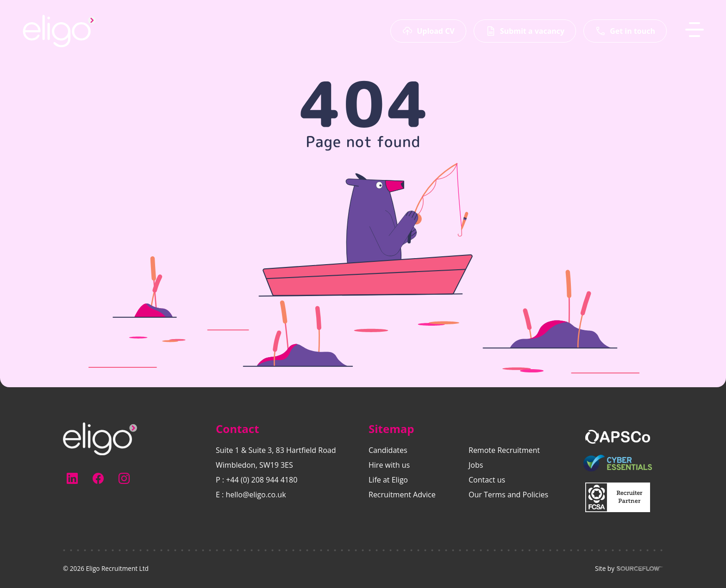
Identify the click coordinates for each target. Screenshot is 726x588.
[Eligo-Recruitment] (59, 31)
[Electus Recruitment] (100, 438)
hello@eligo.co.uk (256, 495)
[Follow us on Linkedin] (72, 478)
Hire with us (389, 465)
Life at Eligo (388, 480)
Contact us (487, 480)
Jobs (476, 465)
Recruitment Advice (402, 495)
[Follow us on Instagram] (124, 478)
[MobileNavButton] (695, 30)
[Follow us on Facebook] (98, 478)
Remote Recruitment (504, 450)
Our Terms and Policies (508, 495)
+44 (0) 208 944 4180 (262, 480)
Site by (629, 569)
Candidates (388, 450)
